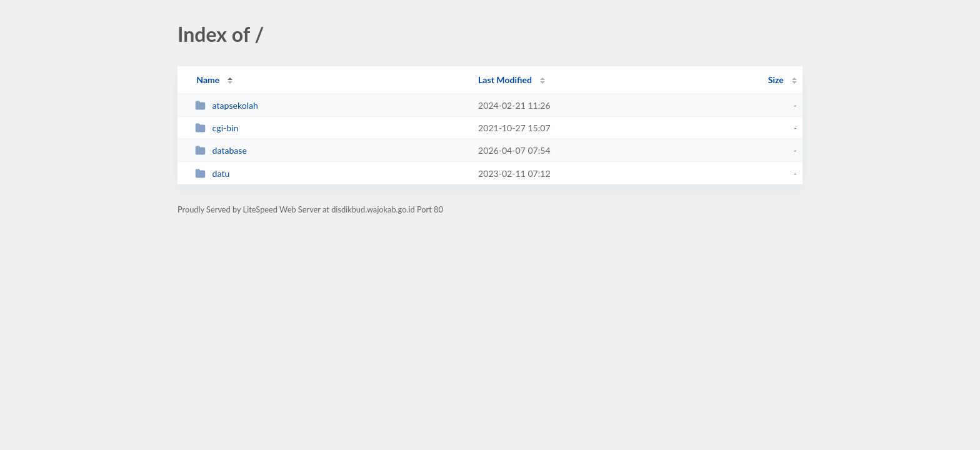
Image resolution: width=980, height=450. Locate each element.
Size (776, 80)
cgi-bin (217, 128)
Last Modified (505, 80)
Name (208, 80)
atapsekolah (227, 105)
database (221, 150)
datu (212, 173)
